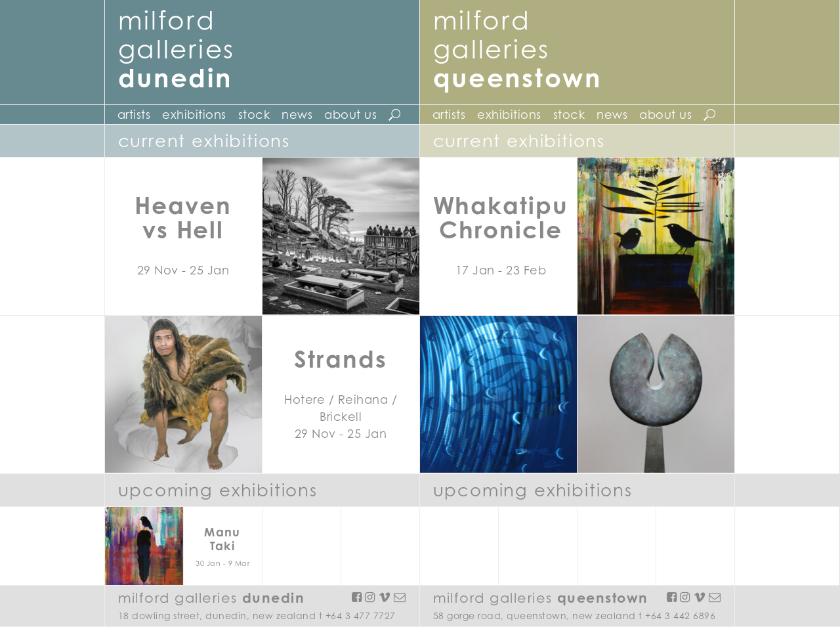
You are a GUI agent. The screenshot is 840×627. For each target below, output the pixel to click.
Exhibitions (194, 115)
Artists (134, 115)
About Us (350, 115)
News (297, 115)
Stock (254, 115)
